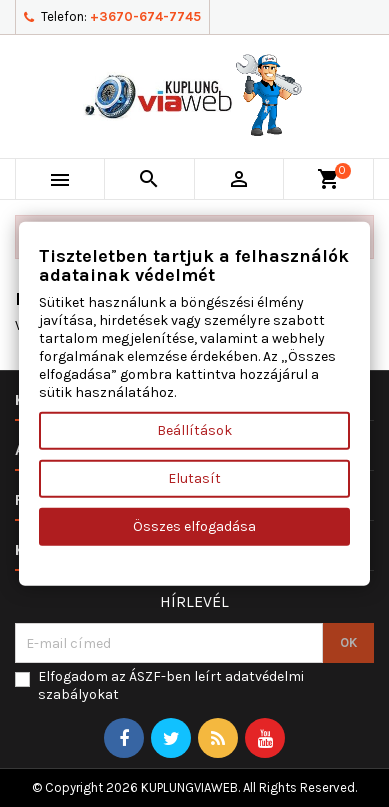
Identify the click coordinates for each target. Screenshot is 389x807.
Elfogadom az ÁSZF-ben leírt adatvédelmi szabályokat (171, 685)
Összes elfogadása (194, 526)
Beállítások (194, 430)
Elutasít (194, 478)
